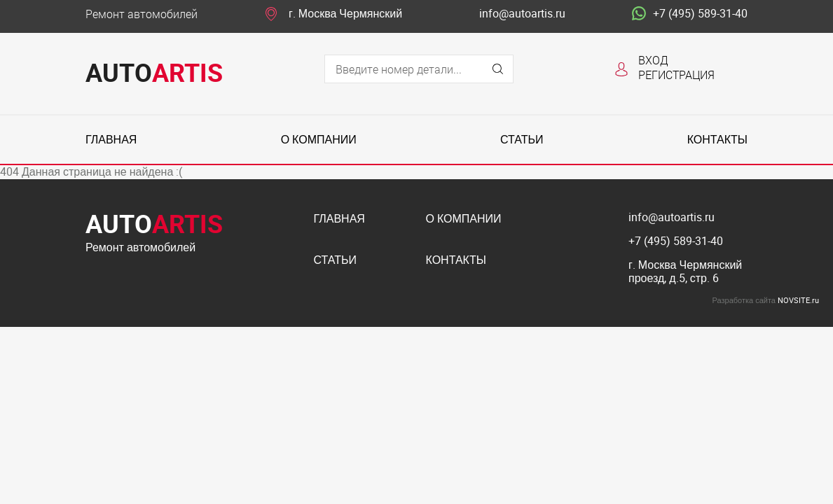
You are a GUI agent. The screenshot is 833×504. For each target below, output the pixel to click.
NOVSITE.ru (798, 300)
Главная (111, 140)
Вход (653, 60)
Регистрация (676, 75)
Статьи (522, 140)
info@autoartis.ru (522, 14)
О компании (319, 140)
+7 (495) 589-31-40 (690, 14)
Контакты (717, 140)
